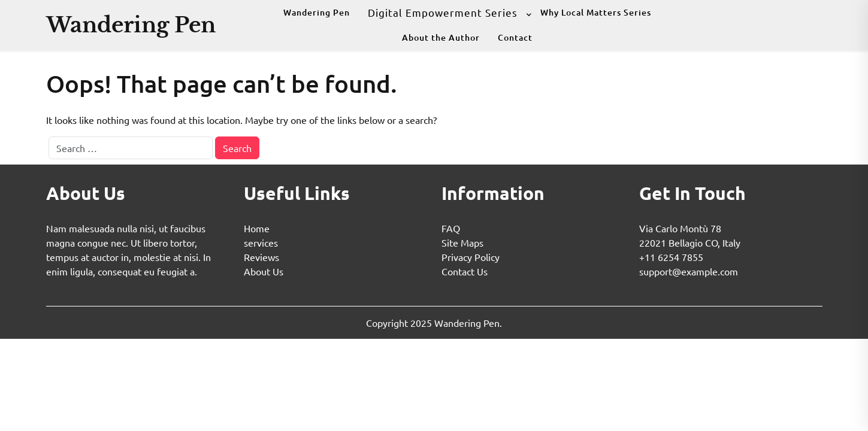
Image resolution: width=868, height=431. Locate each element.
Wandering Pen (131, 25)
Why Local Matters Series (596, 12)
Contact (515, 37)
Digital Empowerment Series (443, 12)
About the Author (441, 37)
